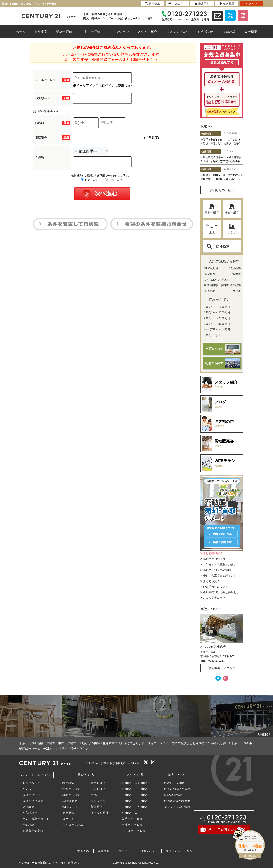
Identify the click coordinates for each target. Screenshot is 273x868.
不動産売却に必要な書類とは (221, 592)
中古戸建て (232, 209)
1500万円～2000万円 (136, 789)
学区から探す (71, 789)
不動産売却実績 (213, 553)
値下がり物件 (100, 813)
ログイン (68, 819)
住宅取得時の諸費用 (177, 801)
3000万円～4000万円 (136, 807)
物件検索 (218, 246)
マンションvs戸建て (178, 807)
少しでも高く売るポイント (220, 576)
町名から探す (71, 795)
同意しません (115, 180)
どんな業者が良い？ (216, 598)
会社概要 (28, 807)
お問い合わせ (148, 851)
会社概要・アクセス (222, 668)
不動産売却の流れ (214, 559)
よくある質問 (211, 581)
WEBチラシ (70, 807)
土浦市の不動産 (132, 825)
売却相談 (28, 825)
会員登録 (68, 813)
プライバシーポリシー (181, 851)
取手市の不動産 (132, 819)
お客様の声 (30, 813)
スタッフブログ (33, 801)
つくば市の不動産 (134, 831)
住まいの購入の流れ (177, 789)
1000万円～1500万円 (136, 783)
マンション (232, 229)
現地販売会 (70, 801)
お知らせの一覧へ (222, 190)
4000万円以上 (131, 813)
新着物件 (97, 807)
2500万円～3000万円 (136, 801)
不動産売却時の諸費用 (217, 570)
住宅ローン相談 (73, 825)
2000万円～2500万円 (136, 795)
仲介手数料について (216, 587)
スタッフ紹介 (31, 795)
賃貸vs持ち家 (173, 795)
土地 (212, 229)
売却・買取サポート (36, 819)
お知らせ (28, 789)
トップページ (31, 783)
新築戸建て (212, 209)
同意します (89, 180)
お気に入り (177, 4)
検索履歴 (227, 4)
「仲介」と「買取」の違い (220, 565)
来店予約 (83, 851)
